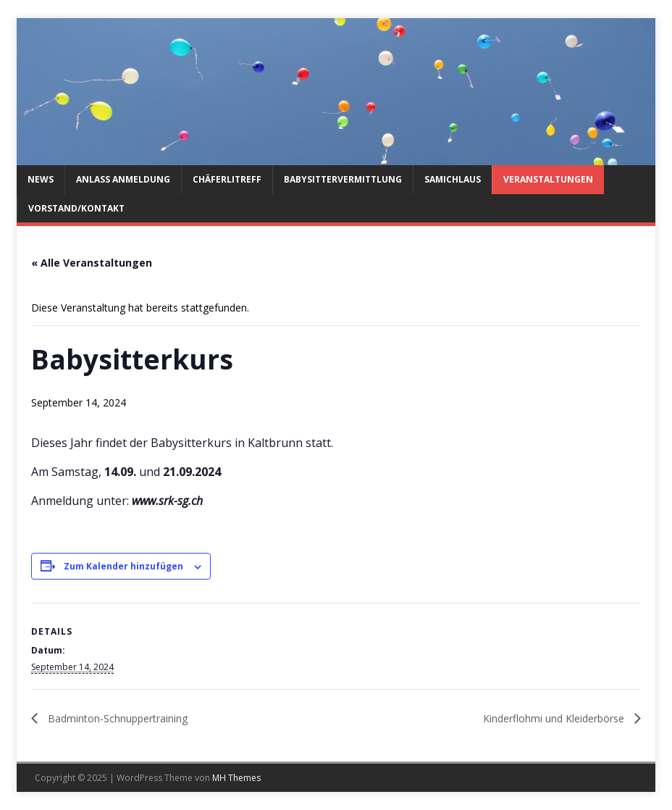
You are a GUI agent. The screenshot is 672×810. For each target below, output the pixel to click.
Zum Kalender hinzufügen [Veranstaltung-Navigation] (123, 566)
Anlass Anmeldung (123, 179)
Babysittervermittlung (343, 179)
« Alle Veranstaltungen (92, 263)
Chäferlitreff (227, 179)
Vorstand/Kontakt (76, 208)
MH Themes (236, 778)
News (41, 179)
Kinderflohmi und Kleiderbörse (555, 718)
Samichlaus (453, 179)
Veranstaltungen (548, 179)
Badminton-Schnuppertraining (116, 718)
